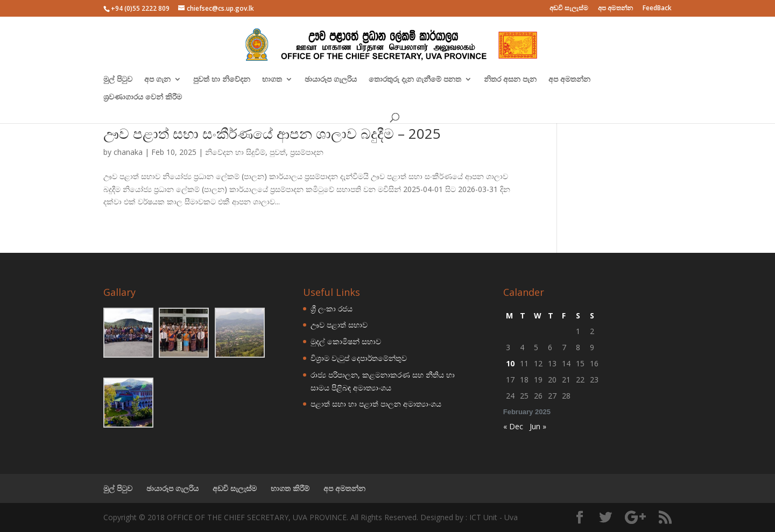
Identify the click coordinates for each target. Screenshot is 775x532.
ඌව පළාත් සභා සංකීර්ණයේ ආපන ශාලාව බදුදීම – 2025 (272, 133)
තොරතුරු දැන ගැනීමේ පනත (415, 80)
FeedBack (657, 9)
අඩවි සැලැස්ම (569, 9)
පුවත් (278, 152)
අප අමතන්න (615, 9)
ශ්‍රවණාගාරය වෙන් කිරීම (143, 97)
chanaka (128, 152)
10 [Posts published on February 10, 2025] (510, 363)
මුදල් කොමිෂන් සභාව (346, 341)
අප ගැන (157, 80)
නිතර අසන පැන (510, 80)
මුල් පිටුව (118, 80)
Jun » (538, 426)
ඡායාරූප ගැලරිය (331, 80)
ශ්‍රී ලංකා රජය (332, 308)
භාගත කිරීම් (290, 488)
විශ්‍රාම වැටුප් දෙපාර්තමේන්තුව (359, 358)
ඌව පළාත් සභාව (339, 325)
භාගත (272, 80)
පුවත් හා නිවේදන (222, 80)
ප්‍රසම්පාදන (307, 152)
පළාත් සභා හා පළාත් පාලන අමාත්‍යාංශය (376, 404)
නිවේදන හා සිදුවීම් (235, 152)
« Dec (513, 426)
